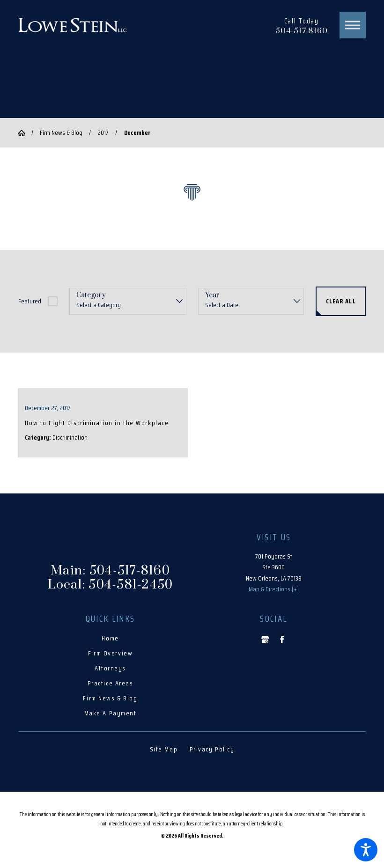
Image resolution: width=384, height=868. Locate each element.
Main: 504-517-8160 (110, 571)
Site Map (164, 749)
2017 (103, 132)
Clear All (341, 301)
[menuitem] (110, 638)
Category (91, 296)
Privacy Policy (212, 749)
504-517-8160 (301, 31)
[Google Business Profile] (265, 639)
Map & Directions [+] (274, 589)
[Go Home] (25, 133)
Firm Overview (110, 653)
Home (110, 638)
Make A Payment (111, 713)
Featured (30, 301)
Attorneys (110, 668)
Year (212, 296)
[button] (366, 850)
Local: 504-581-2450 (111, 585)
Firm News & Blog (61, 132)
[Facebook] (282, 639)
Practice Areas (111, 683)
